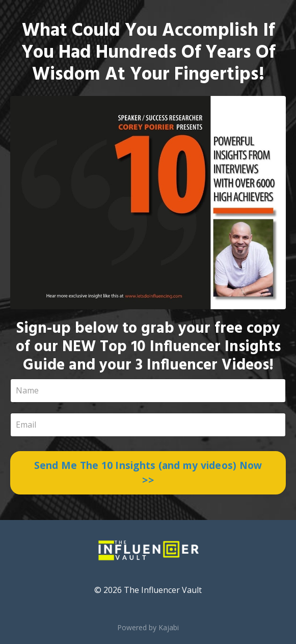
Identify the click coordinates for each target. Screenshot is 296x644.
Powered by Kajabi (148, 627)
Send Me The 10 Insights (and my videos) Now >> (148, 473)
